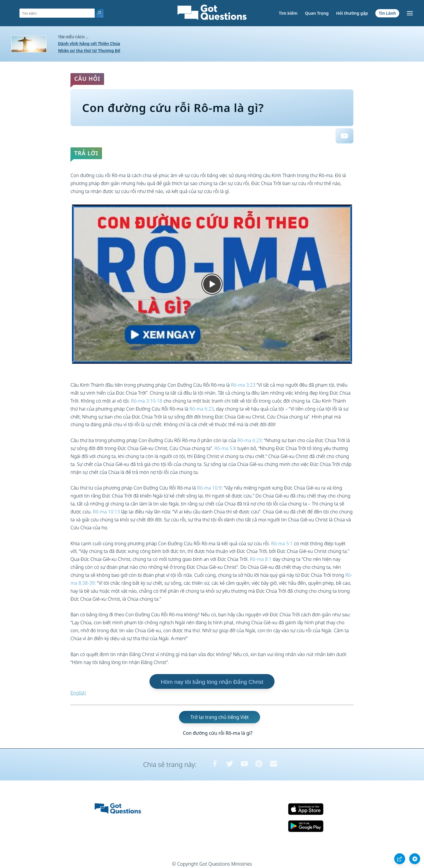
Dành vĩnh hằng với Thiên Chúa (89, 43)
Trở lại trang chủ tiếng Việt (220, 717)
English (78, 693)
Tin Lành (387, 13)
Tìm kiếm (288, 13)
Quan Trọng (317, 13)
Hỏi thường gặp (352, 13)
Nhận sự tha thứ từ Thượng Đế (89, 51)
